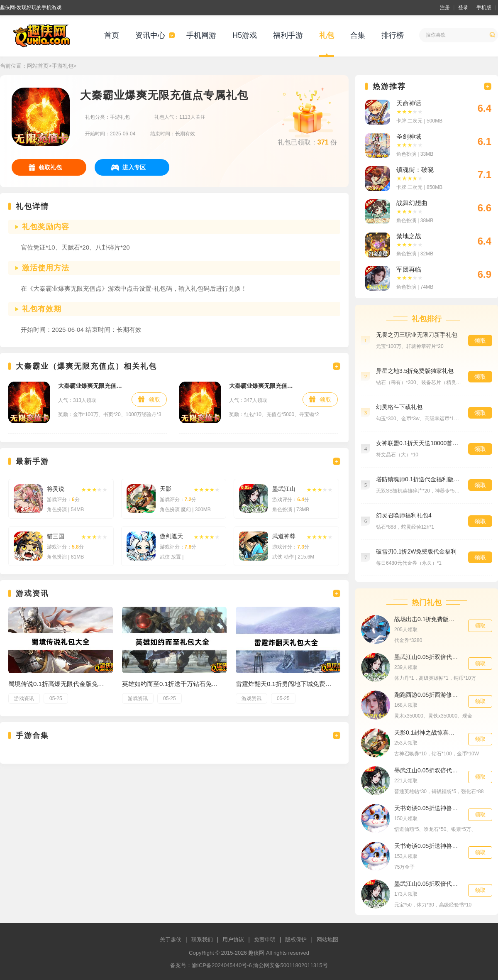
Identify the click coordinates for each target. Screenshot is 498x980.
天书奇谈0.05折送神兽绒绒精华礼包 (427, 808)
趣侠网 (256, 953)
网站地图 (327, 940)
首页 (112, 35)
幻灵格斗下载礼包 (399, 407)
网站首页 (38, 66)
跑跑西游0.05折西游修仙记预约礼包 (427, 695)
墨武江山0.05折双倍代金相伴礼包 (427, 884)
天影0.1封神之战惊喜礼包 (427, 733)
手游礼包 (63, 66)
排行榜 (393, 35)
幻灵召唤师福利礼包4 (404, 515)
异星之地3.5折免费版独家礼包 (415, 371)
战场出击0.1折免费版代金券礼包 (427, 619)
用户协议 (233, 940)
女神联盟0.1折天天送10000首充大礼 (418, 443)
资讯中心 (150, 35)
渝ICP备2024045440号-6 (222, 965)
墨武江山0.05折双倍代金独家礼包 (427, 657)
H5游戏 (245, 35)
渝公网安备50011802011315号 (290, 965)
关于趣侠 (171, 940)
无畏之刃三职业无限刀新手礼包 (417, 335)
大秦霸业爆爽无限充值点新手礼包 (91, 386)
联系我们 (202, 940)
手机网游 (201, 35)
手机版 (484, 7)
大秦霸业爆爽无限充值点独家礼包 (262, 386)
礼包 (327, 35)
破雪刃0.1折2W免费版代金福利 (416, 551)
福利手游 (288, 35)
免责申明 (265, 940)
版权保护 (296, 940)
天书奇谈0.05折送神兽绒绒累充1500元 (427, 846)
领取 (154, 399)
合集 (358, 35)
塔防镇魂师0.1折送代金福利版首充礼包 (418, 479)
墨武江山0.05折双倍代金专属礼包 (427, 770)
